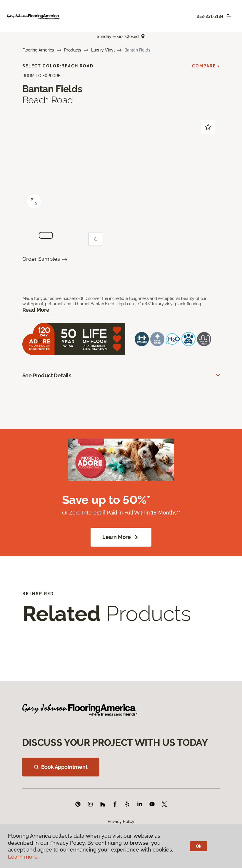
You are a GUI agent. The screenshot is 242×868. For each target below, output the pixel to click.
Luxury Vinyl (103, 50)
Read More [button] (36, 310)
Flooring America (38, 50)
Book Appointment (61, 767)
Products (73, 50)
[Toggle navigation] (229, 16)
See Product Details (47, 375)
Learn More (121, 537)
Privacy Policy (121, 821)
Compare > (206, 66)
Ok (199, 846)
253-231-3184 (210, 16)
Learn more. (23, 857)
